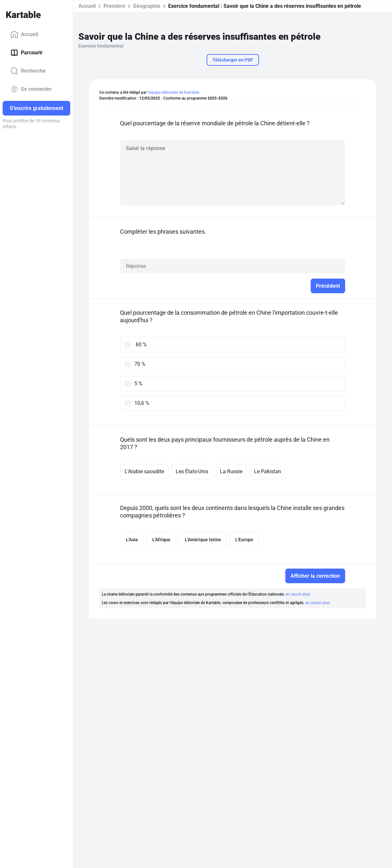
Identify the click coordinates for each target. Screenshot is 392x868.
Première (114, 6)
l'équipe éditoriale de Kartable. (174, 92)
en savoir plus (298, 594)
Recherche (28, 71)
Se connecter (31, 89)
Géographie (147, 6)
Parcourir (27, 53)
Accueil (24, 34)
